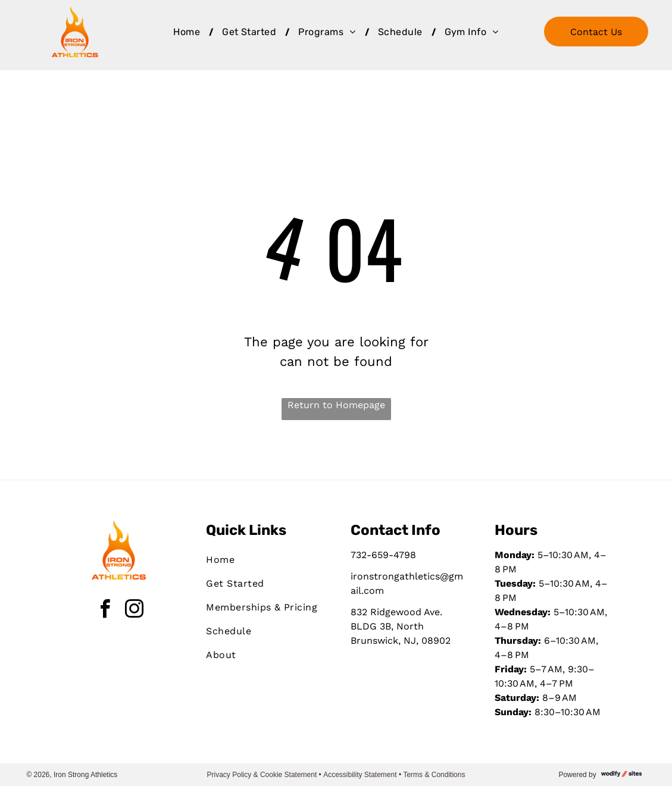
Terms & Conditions (434, 775)
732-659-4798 (383, 555)
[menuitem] (189, 32)
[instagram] (135, 611)
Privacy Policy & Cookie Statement (262, 775)
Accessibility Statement (360, 775)
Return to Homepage (336, 405)
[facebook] (105, 611)
